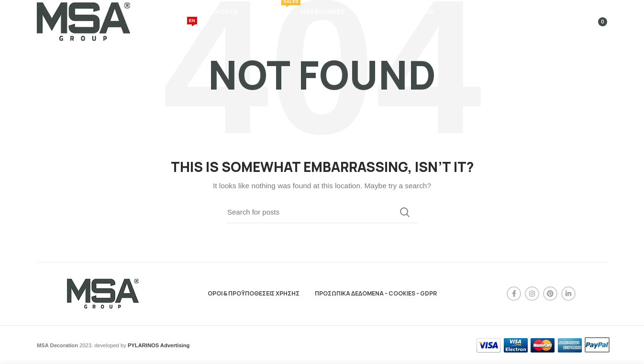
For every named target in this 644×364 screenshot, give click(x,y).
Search (405, 212)
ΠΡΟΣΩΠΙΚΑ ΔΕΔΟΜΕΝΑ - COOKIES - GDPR (376, 293)
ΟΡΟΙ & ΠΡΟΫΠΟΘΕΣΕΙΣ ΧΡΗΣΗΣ (254, 293)
